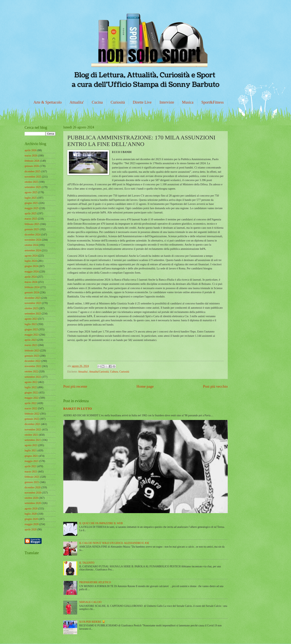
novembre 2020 (33, 493)
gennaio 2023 (32, 356)
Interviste (167, 102)
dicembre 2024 (33, 235)
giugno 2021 (31, 456)
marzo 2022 (31, 408)
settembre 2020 (33, 503)
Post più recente (75, 386)
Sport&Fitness (213, 102)
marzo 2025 (31, 219)
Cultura (114, 372)
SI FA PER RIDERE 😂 (92, 622)
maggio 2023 (32, 335)
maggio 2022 (32, 398)
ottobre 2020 (31, 498)
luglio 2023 (31, 324)
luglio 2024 (31, 261)
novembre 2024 (33, 240)
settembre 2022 (33, 377)
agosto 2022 (31, 382)
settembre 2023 (33, 314)
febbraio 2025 (32, 224)
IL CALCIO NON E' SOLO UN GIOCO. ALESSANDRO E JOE (114, 543)
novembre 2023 (33, 303)
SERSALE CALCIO (90, 602)
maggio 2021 (32, 461)
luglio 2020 (31, 514)
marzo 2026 (31, 156)
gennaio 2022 (32, 419)
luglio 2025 (31, 198)
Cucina (97, 102)
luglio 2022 (31, 387)
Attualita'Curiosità (99, 372)
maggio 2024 (32, 272)
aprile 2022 (31, 403)
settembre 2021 (33, 440)
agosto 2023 (31, 319)
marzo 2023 (31, 345)
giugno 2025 (31, 203)
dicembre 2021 (33, 424)
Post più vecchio (215, 386)
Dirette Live (142, 102)
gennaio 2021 (32, 482)
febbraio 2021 (32, 477)
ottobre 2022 (31, 371)
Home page (145, 386)
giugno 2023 (31, 329)
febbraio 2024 (32, 287)
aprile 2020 (31, 529)
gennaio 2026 (32, 166)
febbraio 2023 (32, 351)
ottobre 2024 (31, 245)
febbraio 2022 (32, 414)
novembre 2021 (33, 430)
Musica (188, 102)
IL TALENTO (87, 563)
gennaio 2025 (32, 229)
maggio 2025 (32, 208)
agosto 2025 (31, 192)
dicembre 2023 (33, 298)
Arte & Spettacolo (48, 102)
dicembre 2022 (33, 361)
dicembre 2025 (33, 171)
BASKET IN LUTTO (77, 409)
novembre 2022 (33, 366)
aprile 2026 (31, 150)
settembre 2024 (33, 250)
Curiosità (118, 102)
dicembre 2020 (33, 487)
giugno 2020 (31, 519)
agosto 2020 (31, 509)
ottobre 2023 (31, 308)
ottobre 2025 (31, 182)
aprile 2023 (31, 340)
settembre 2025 (33, 187)
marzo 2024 (31, 282)
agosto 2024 (31, 256)
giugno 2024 (31, 266)
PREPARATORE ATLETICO (95, 582)
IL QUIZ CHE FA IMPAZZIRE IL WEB (101, 523)
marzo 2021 (31, 472)
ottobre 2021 (31, 435)
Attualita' (77, 102)
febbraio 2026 (32, 161)
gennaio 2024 (32, 292)
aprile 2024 (31, 277)
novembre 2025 (33, 177)
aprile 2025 (31, 213)
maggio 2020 (32, 524)
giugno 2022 (31, 393)
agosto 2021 (31, 445)
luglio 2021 (31, 450)
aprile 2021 (31, 466)
